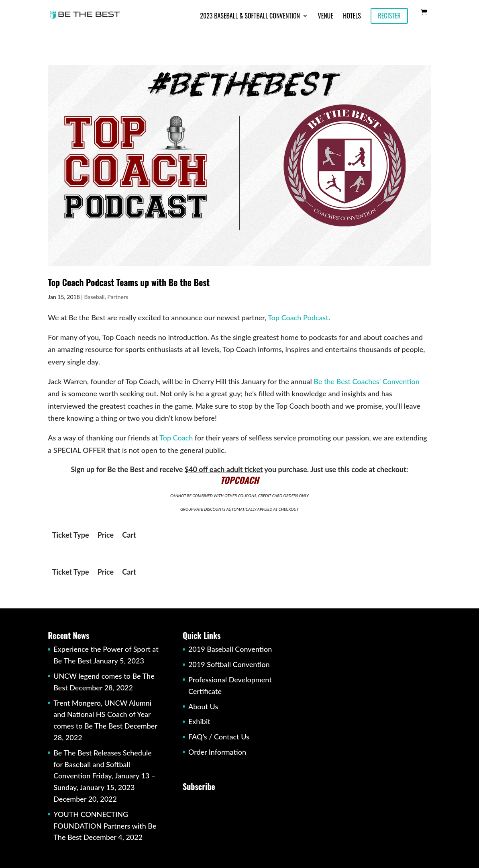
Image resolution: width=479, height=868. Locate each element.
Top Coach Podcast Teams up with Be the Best (129, 282)
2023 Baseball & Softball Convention (250, 17)
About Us (203, 706)
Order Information (217, 752)
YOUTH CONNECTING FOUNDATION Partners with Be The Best (105, 826)
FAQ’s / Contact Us (219, 737)
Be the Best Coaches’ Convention (367, 381)
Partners (118, 297)
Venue (326, 17)
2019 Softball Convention (229, 664)
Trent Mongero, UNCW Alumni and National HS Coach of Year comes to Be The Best (102, 714)
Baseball (94, 297)
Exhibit (199, 721)
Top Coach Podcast (298, 317)
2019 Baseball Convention (230, 649)
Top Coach (176, 438)
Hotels (352, 17)
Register (389, 16)
